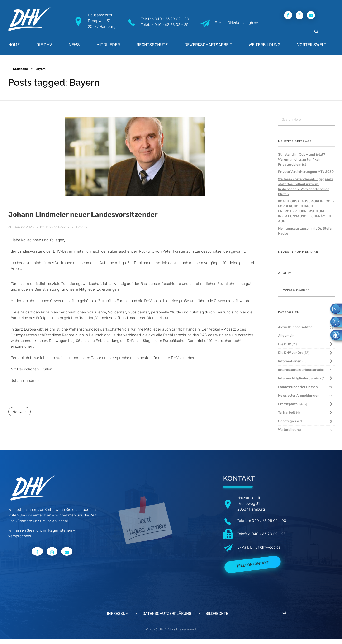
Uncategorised (290, 421)
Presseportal (288, 404)
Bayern (82, 227)
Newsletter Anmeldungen (299, 395)
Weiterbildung (290, 430)
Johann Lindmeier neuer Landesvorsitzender (83, 215)
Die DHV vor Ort (290, 353)
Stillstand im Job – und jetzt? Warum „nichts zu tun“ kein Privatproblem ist (302, 159)
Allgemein (286, 336)
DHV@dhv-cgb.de (265, 547)
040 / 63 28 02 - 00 (172, 19)
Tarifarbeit (287, 413)
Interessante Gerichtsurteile (301, 370)
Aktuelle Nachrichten (295, 327)
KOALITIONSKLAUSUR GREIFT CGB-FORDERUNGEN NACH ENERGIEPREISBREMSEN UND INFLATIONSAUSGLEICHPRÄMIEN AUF (306, 211)
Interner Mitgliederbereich (299, 378)
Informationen (290, 361)
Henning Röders (57, 227)
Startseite (20, 69)
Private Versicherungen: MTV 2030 (306, 172)
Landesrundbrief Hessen (298, 387)
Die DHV (285, 344)
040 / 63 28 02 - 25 (171, 25)
